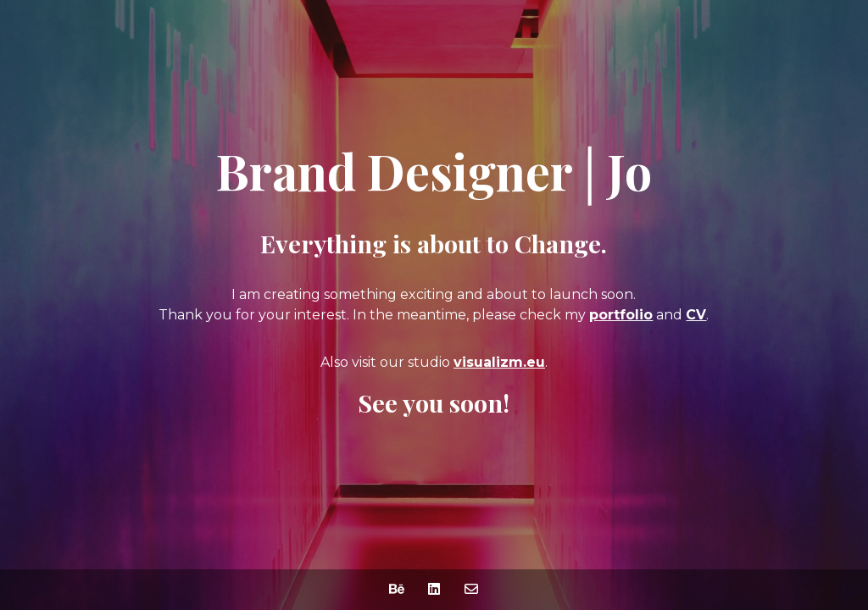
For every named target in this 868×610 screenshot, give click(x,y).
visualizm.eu (499, 362)
